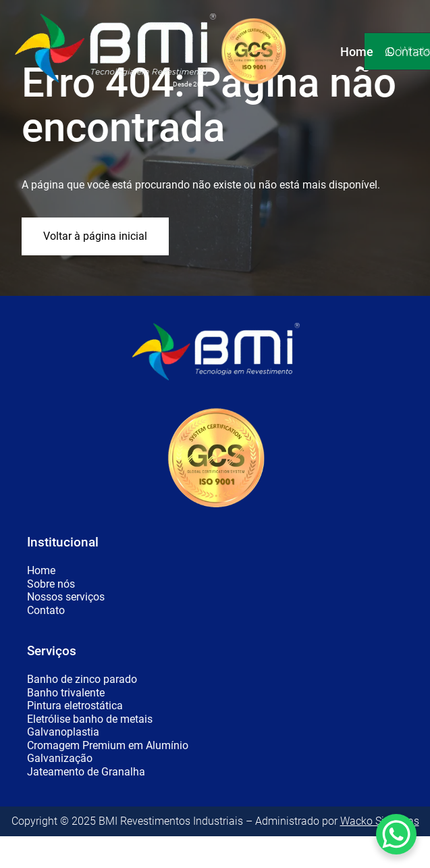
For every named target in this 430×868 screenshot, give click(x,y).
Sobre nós (51, 584)
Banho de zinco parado (82, 680)
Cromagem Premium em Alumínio (108, 746)
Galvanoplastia (63, 732)
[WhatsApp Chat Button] (396, 834)
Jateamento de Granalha (86, 772)
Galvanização (60, 759)
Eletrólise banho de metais (90, 719)
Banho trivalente (66, 693)
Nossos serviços (66, 597)
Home (41, 571)
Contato (46, 611)
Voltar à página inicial (95, 236)
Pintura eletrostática (75, 706)
